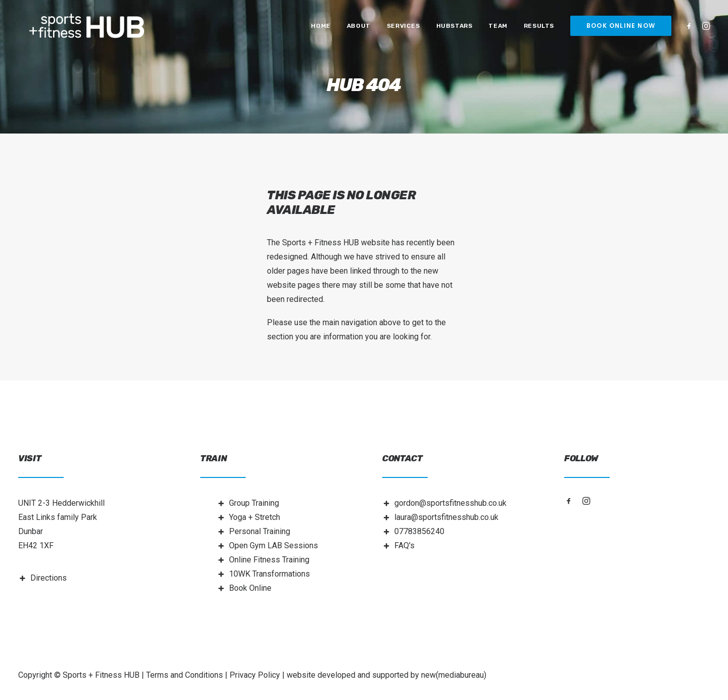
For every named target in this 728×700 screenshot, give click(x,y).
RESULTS (539, 29)
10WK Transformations (269, 574)
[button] (691, 29)
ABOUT (359, 29)
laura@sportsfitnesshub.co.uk (446, 517)
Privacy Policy (255, 675)
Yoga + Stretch (255, 517)
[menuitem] (321, 29)
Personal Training (260, 531)
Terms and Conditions (185, 675)
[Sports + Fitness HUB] (90, 29)
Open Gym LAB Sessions (274, 545)
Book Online (250, 588)
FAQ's (404, 545)
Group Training (254, 503)
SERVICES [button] (403, 29)
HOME (321, 29)
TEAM (498, 29)
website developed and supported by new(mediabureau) (386, 675)
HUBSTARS (454, 29)
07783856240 (419, 531)
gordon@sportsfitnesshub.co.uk (450, 503)
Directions (49, 578)
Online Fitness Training (269, 560)
